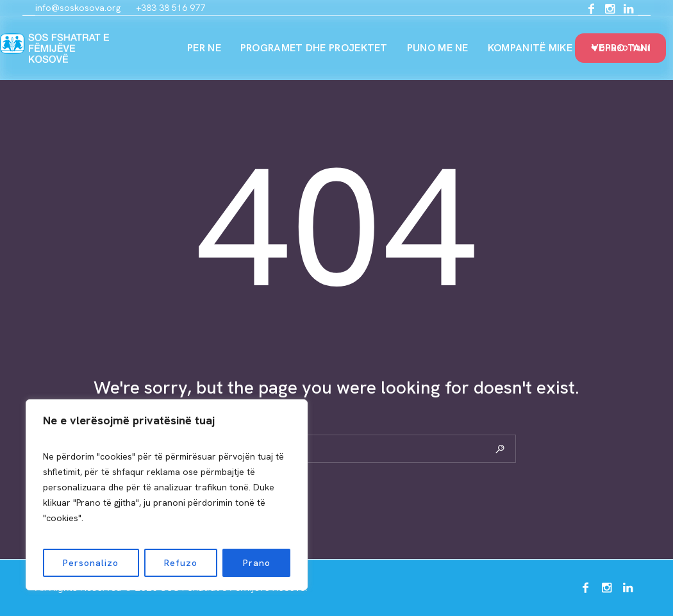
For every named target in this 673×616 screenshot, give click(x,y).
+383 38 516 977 (170, 8)
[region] (167, 495)
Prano (257, 563)
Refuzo (181, 563)
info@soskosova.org (78, 8)
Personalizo (91, 563)
